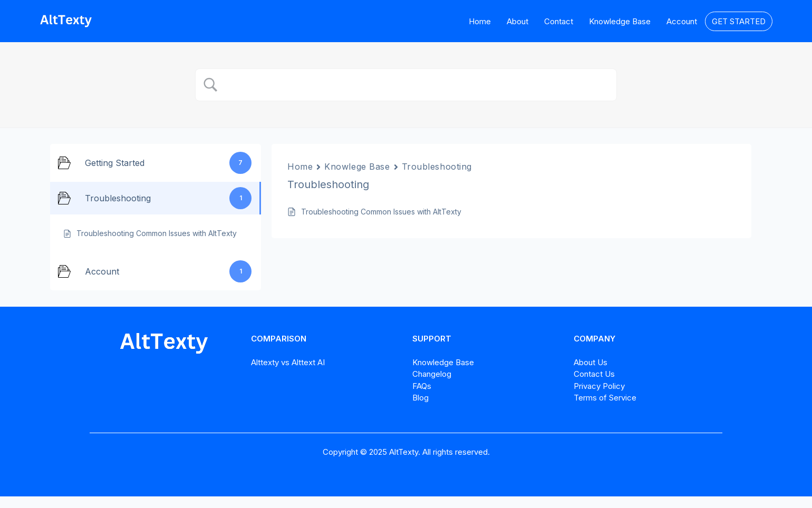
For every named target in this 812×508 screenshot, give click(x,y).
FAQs (422, 386)
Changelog (432, 374)
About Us (591, 362)
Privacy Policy (599, 386)
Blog (420, 398)
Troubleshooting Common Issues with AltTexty (381, 212)
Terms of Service (605, 398)
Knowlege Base (357, 167)
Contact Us (594, 374)
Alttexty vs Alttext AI (288, 362)
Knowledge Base (443, 362)
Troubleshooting (437, 167)
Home (300, 167)
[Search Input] (415, 85)
